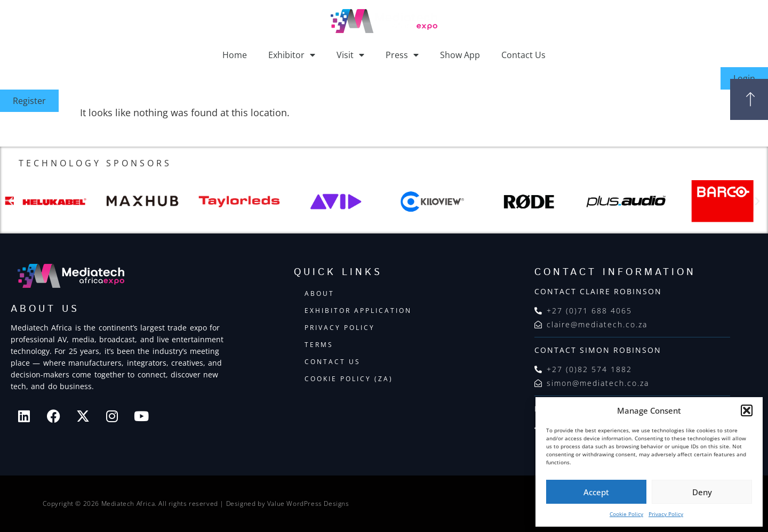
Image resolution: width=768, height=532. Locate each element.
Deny (702, 492)
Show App (460, 55)
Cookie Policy (626, 514)
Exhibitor (292, 55)
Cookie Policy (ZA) (349, 379)
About (319, 293)
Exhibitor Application (358, 311)
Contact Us (523, 55)
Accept (596, 492)
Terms (319, 345)
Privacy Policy (666, 514)
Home (235, 55)
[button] (747, 410)
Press (402, 55)
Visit (350, 55)
